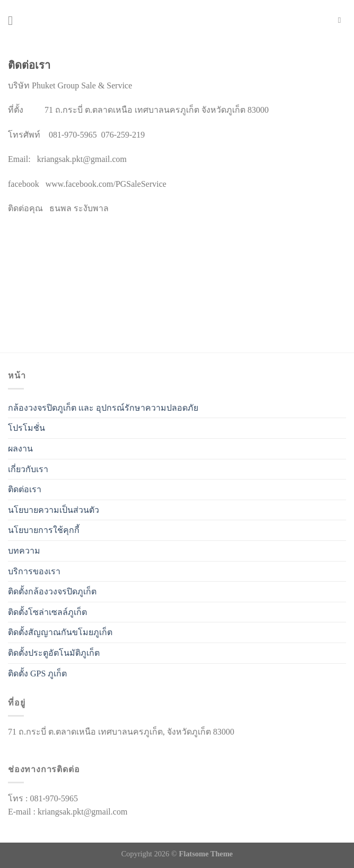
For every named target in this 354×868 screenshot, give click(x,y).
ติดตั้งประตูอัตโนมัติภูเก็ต (54, 653)
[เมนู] (14, 20)
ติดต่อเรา (25, 489)
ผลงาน (20, 449)
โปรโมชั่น (26, 428)
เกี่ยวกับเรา (28, 469)
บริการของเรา (34, 571)
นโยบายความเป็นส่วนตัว (54, 510)
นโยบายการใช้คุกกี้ (44, 530)
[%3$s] (87, 266)
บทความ (24, 551)
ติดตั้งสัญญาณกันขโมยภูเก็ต (60, 632)
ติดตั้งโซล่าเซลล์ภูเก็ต (47, 612)
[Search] (342, 20)
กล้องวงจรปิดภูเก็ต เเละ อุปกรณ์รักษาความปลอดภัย (103, 408)
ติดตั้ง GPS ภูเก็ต (37, 673)
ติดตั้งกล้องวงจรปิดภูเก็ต (52, 591)
